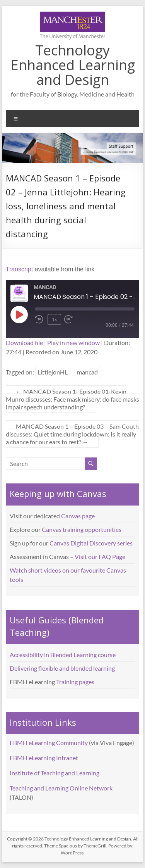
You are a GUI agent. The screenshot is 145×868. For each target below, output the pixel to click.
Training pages (75, 682)
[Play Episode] (19, 314)
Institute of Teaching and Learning (55, 773)
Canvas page (78, 516)
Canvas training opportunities (82, 529)
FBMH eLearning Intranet (44, 758)
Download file (24, 343)
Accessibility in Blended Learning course (63, 655)
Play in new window (73, 343)
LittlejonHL (53, 372)
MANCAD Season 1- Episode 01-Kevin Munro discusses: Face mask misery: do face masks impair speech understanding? (72, 399)
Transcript (20, 269)
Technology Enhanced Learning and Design (73, 65)
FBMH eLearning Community (49, 743)
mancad (87, 372)
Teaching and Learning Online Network (61, 788)
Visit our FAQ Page (100, 557)
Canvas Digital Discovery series (91, 543)
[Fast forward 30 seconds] (74, 319)
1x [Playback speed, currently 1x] (54, 319)
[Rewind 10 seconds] (40, 319)
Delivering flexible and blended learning (62, 668)
